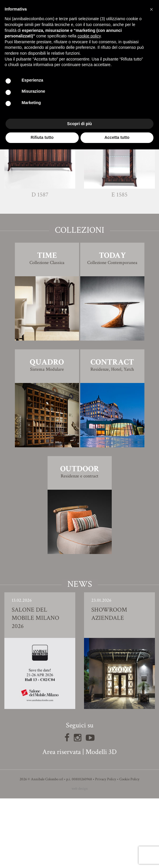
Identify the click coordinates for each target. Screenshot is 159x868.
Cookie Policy (129, 849)
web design (80, 858)
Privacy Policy (106, 849)
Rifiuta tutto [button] (42, 137)
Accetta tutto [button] (117, 137)
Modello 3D (79, 160)
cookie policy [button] (89, 36)
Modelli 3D (101, 821)
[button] (151, 9)
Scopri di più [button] (79, 124)
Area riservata (62, 821)
